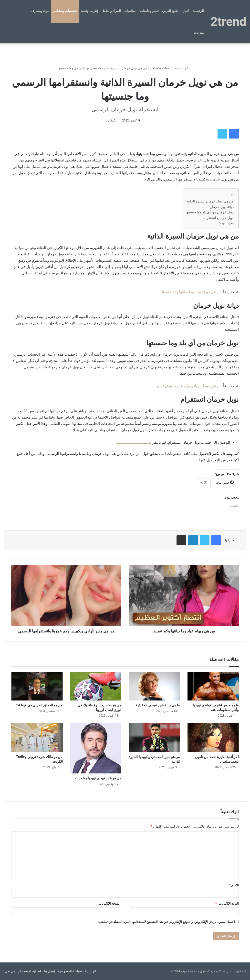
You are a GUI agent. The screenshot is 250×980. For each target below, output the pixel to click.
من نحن (10, 971)
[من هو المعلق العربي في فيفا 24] (37, 686)
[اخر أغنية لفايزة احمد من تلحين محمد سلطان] (213, 738)
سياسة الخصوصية (70, 971)
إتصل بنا (50, 971)
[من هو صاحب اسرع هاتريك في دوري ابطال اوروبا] (96, 686)
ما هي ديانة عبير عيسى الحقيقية (158, 705)
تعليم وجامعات (149, 11)
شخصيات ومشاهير (65, 11)
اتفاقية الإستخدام (30, 971)
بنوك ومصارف (40, 11)
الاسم (234, 885)
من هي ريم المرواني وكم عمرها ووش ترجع (189, 386)
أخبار (186, 11)
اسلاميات (130, 11)
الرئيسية (198, 11)
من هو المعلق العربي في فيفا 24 (40, 705)
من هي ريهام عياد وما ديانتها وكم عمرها (192, 292)
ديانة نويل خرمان (222, 207)
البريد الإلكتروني (227, 904)
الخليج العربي (171, 11)
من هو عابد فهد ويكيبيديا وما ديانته (98, 778)
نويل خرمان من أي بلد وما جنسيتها (210, 212)
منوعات (199, 33)
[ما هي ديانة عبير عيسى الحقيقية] (154, 686)
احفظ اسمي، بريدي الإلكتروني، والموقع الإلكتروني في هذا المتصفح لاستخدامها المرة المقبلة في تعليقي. (166, 922)
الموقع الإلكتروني (109, 904)
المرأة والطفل (111, 11)
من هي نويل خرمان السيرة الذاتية (210, 201)
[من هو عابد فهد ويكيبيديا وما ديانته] (96, 748)
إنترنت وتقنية (89, 11)
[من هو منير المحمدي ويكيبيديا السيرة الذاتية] (154, 738)
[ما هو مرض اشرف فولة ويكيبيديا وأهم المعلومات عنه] (213, 686)
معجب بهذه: (226, 223)
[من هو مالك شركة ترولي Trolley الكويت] (37, 738)
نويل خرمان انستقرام (219, 218)
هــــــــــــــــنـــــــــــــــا (134, 442)
